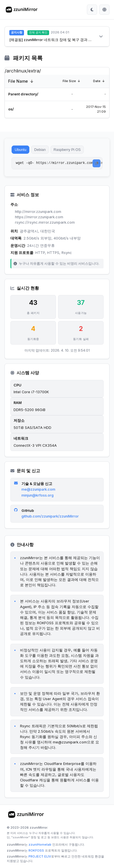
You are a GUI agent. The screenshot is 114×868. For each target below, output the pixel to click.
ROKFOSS (36, 850)
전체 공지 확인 (38, 32)
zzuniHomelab (40, 845)
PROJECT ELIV (40, 856)
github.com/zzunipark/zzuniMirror (50, 516)
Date (97, 81)
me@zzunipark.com (38, 489)
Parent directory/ (23, 94)
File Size (69, 81)
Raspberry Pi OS (67, 150)
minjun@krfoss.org (38, 495)
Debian (40, 150)
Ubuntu (20, 150)
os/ (11, 109)
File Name (18, 81)
